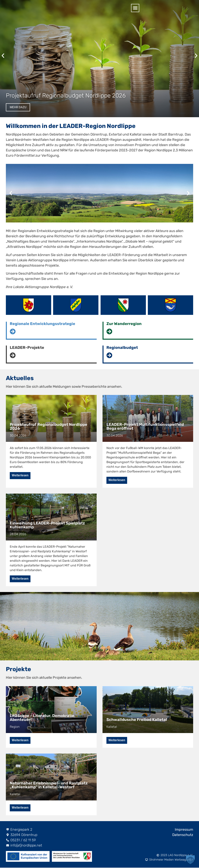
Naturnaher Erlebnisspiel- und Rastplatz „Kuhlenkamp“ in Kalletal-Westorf (49, 785)
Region (15, 727)
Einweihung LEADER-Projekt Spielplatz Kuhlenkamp (47, 525)
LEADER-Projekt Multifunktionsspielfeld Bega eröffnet (145, 426)
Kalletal (112, 727)
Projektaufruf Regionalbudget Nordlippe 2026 (66, 95)
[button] (191, 8)
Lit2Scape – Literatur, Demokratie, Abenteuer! (43, 718)
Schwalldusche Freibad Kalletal (137, 720)
